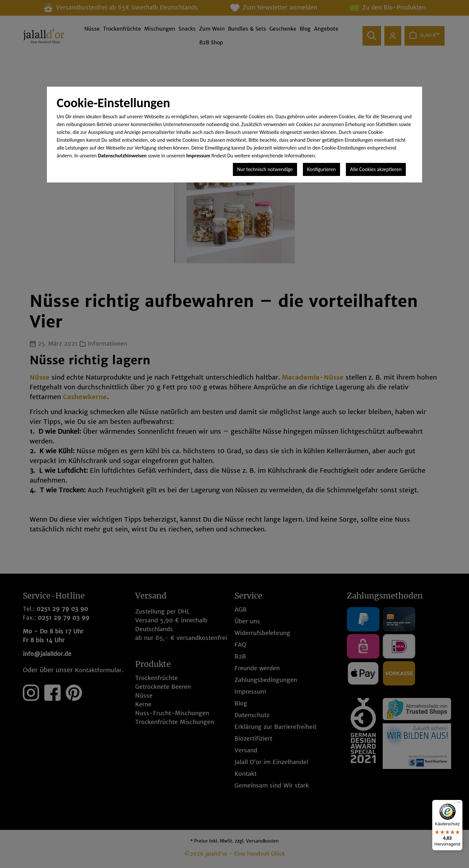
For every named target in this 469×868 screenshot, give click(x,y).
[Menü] (459, 804)
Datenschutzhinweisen (122, 156)
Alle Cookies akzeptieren (376, 169)
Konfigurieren (321, 169)
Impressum (198, 156)
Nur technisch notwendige (265, 169)
